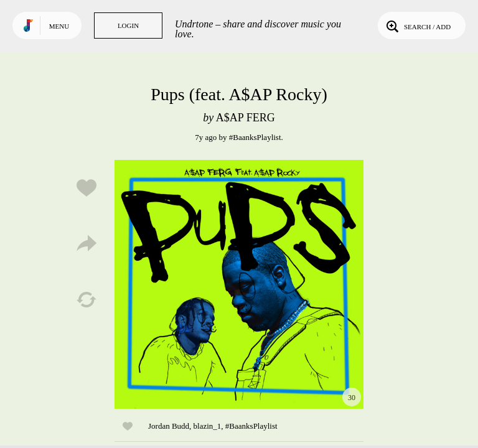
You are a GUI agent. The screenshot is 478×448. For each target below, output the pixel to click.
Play (239, 284)
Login (128, 26)
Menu (59, 26)
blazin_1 (208, 426)
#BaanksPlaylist (255, 137)
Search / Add (417, 26)
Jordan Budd (169, 426)
